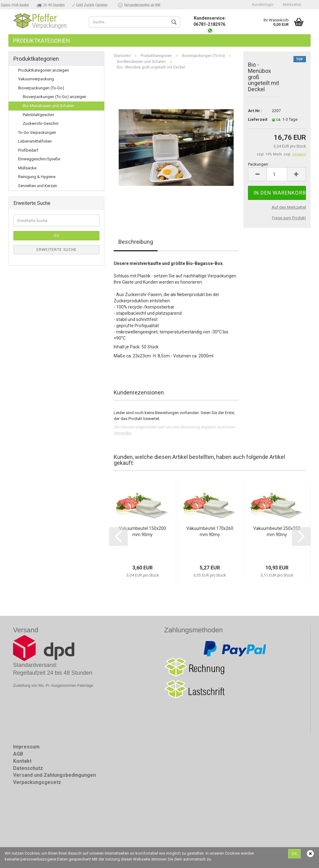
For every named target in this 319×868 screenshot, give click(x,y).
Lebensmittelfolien (35, 141)
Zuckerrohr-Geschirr (41, 123)
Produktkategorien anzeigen (43, 70)
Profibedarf (28, 150)
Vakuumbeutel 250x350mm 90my (277, 531)
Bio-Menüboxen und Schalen (48, 106)
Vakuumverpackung (36, 79)
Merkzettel (292, 5)
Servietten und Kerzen (38, 186)
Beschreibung (136, 242)
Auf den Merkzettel (289, 207)
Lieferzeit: (255, 119)
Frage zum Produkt (289, 218)
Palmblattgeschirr (38, 115)
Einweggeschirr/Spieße (39, 159)
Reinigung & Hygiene (37, 177)
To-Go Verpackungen (37, 132)
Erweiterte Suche (57, 250)
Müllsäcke (27, 168)
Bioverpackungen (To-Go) (41, 88)
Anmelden (123, 433)
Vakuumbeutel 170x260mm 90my (210, 531)
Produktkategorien (42, 41)
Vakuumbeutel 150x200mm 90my (143, 531)
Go (57, 236)
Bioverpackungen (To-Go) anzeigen (55, 97)
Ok (294, 854)
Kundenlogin (263, 5)
